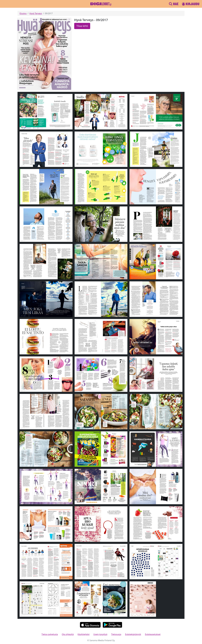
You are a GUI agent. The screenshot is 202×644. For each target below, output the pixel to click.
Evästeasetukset (153, 634)
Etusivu (23, 13)
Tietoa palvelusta (50, 634)
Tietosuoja (116, 634)
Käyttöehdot (83, 634)
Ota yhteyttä (68, 634)
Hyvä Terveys (36, 13)
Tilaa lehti (82, 26)
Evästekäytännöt (133, 634)
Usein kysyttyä (100, 634)
